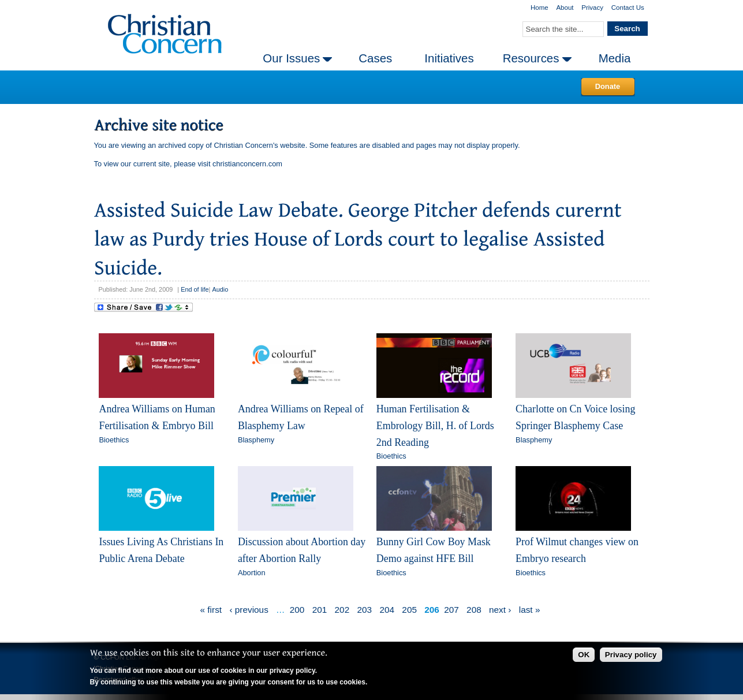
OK (584, 655)
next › (500, 610)
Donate (608, 86)
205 (409, 610)
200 (297, 610)
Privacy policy (631, 655)
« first (211, 610)
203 (365, 610)
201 (320, 610)
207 (451, 610)
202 (342, 610)
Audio (220, 289)
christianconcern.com (247, 164)
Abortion (252, 573)
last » (530, 610)
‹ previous (249, 610)
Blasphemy (256, 440)
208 (474, 610)
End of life (195, 289)
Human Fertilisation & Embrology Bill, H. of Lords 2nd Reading (435, 425)
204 (387, 610)
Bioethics (114, 440)
